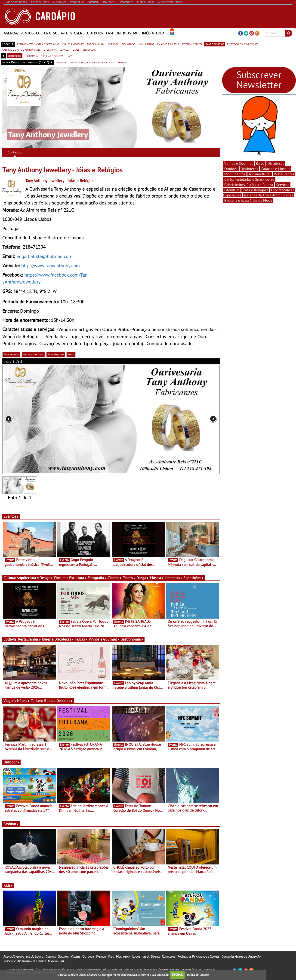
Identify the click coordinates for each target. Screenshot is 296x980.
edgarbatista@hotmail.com (44, 256)
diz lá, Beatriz (35, 956)
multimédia (31, 56)
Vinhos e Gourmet (104, 639)
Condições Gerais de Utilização (241, 956)
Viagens (77, 33)
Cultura (43, 33)
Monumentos (235, 174)
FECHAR (177, 975)
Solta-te (60, 33)
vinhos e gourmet (73, 44)
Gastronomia (132, 639)
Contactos (15, 152)
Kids (127, 33)
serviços (65, 49)
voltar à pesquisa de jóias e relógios (92, 62)
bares (76, 49)
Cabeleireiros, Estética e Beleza (249, 185)
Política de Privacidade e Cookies (198, 956)
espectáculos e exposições (243, 44)
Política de (197, 975)
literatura (50, 49)
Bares (260, 163)
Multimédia (143, 33)
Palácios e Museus (276, 169)
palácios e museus (168, 44)
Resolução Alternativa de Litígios (25, 961)
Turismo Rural (43, 701)
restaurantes (25, 44)
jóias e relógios (215, 44)
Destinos (65, 701)
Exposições (194, 578)
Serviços (283, 185)
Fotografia (97, 578)
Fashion (113, 33)
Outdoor (95, 33)
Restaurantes (30, 639)
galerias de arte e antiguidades (21, 49)
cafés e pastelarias (48, 44)
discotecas (89, 49)
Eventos (11, 516)
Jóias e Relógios (255, 190)
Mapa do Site (56, 961)
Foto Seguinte (56, 354)
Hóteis (23, 701)
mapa (69, 56)
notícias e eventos (52, 56)
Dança (143, 578)
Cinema (115, 578)
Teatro (129, 578)
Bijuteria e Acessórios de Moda (248, 200)
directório (15, 56)
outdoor (113, 44)
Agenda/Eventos (19, 33)
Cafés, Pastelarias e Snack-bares (249, 179)
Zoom (71, 354)
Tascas (81, 639)
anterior (61, 62)
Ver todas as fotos (33, 354)
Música (157, 578)
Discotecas (276, 163)
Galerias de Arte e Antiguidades (269, 195)
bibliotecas (129, 44)
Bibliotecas (249, 169)
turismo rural (96, 44)
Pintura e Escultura (70, 578)
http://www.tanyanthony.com (51, 266)
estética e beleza (192, 44)
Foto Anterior (11, 354)
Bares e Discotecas (58, 639)
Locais (162, 33)
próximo (122, 62)
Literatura (174, 578)
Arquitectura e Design (35, 578)
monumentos (146, 44)
